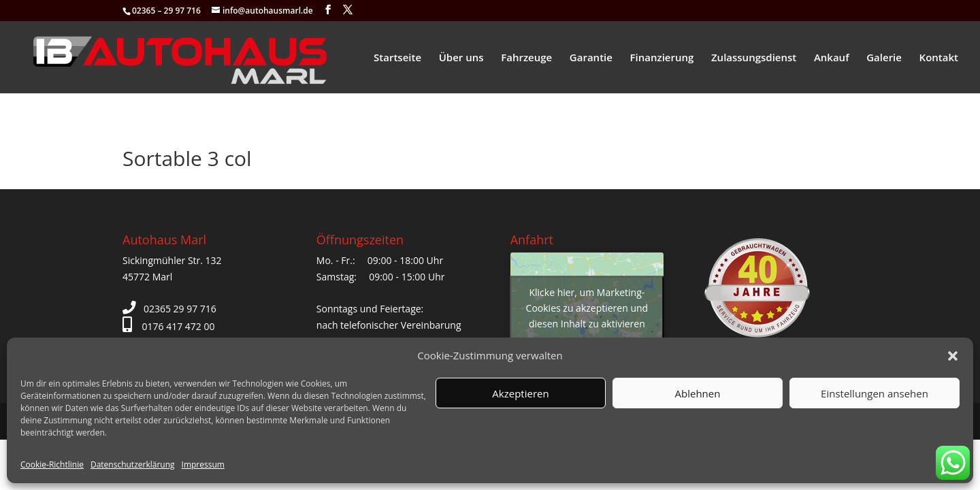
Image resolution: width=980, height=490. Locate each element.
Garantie (591, 58)
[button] (953, 356)
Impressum (203, 464)
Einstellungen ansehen (875, 393)
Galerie (884, 58)
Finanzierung (662, 58)
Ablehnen (698, 393)
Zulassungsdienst (754, 58)
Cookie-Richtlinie (52, 464)
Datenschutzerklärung (133, 464)
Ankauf (832, 58)
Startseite (397, 58)
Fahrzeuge (526, 58)
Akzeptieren (520, 393)
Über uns (461, 58)
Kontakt (939, 58)
